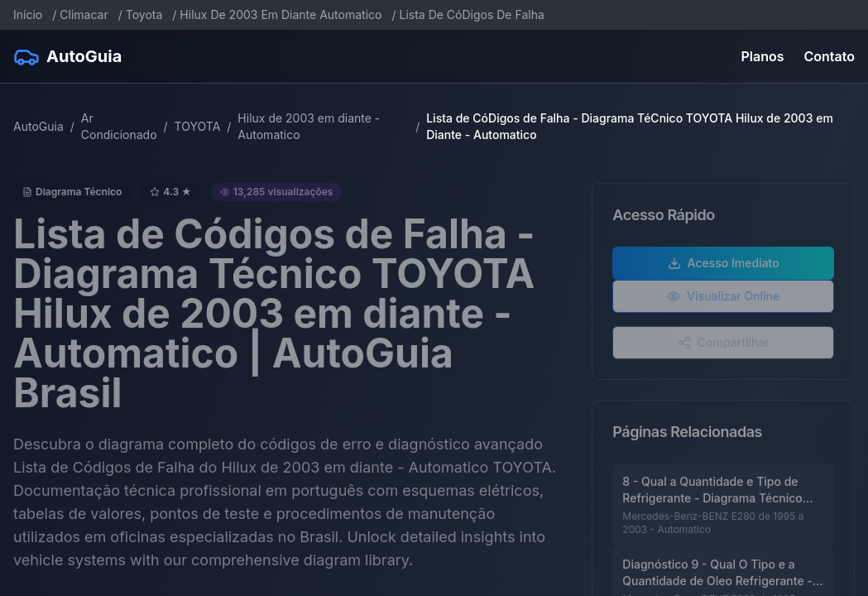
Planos (763, 56)
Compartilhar (724, 346)
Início (28, 14)
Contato (830, 56)
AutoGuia (38, 126)
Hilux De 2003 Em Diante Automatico (281, 14)
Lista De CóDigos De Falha (471, 14)
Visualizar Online (723, 299)
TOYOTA (198, 126)
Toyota (144, 14)
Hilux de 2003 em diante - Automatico (309, 126)
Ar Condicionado (119, 126)
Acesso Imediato (724, 266)
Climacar (84, 14)
